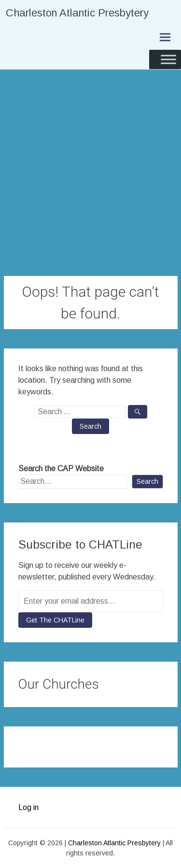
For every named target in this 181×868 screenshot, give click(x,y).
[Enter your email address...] (91, 601)
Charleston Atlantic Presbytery (77, 13)
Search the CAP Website (61, 469)
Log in (28, 807)
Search (147, 481)
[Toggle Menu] (168, 59)
